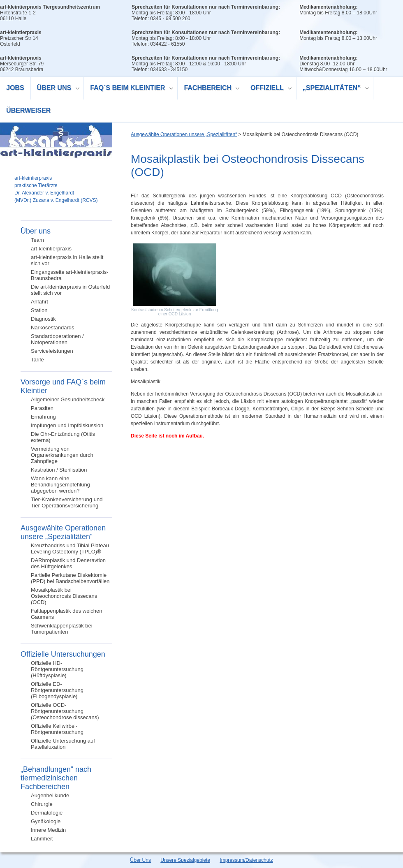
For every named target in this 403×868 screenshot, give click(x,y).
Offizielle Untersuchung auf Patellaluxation (63, 744)
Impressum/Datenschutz (246, 860)
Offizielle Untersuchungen (63, 654)
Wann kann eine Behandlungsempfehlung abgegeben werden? (60, 485)
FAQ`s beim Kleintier (129, 89)
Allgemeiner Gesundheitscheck (68, 399)
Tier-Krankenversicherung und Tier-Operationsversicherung (67, 502)
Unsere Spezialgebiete (185, 860)
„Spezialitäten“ (333, 89)
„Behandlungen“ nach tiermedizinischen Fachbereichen (56, 778)
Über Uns (140, 860)
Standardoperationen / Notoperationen (57, 339)
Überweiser (28, 110)
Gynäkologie (46, 821)
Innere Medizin (48, 830)
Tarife (37, 360)
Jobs (15, 88)
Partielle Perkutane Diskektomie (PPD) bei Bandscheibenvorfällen (70, 578)
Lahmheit (42, 839)
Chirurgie (42, 804)
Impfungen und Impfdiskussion (67, 425)
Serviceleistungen (52, 351)
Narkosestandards (53, 328)
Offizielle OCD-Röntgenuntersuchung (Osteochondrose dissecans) (65, 711)
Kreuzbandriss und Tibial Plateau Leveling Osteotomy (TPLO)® (70, 549)
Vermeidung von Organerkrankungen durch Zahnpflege (62, 455)
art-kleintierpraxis (51, 249)
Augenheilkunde (50, 795)
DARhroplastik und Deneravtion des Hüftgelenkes (68, 563)
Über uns (55, 89)
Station (39, 310)
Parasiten (42, 408)
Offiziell (268, 89)
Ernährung (43, 417)
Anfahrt (39, 302)
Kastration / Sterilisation (59, 470)
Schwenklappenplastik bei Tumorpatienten (62, 629)
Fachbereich (209, 89)
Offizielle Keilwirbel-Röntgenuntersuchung (57, 729)
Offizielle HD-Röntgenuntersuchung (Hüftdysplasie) (57, 669)
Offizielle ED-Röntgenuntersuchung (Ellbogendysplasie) (57, 690)
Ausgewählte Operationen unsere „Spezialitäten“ (63, 532)
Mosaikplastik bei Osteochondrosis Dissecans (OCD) (64, 596)
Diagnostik (43, 319)
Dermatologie (47, 813)
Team (37, 240)
